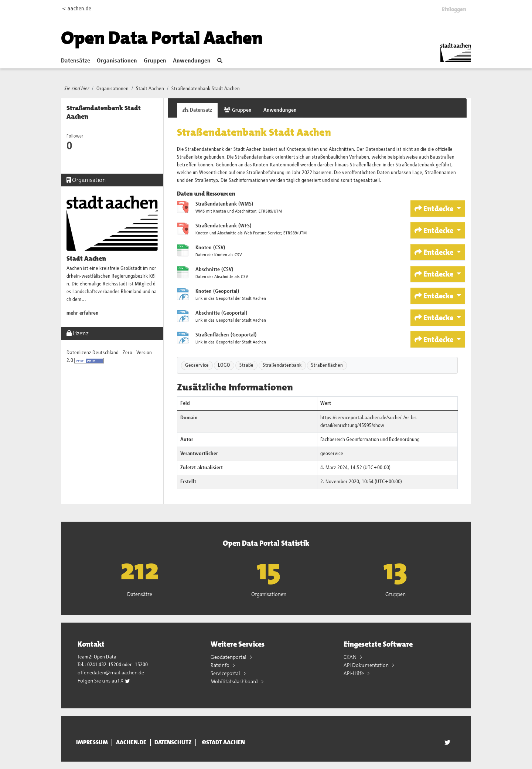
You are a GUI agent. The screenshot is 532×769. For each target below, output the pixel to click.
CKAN (351, 657)
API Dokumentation (367, 665)
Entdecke (435, 209)
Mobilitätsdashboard (235, 681)
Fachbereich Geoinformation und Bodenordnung (370, 440)
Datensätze (76, 61)
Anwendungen (192, 61)
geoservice (332, 454)
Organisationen (117, 61)
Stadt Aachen (150, 89)
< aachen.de (77, 9)
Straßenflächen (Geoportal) (226, 335)
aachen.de (131, 742)
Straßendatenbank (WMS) (224, 204)
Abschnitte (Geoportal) (221, 313)
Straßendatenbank (282, 365)
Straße (246, 365)
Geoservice (197, 365)
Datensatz (197, 110)
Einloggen (454, 9)
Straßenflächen (327, 365)
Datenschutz (173, 742)
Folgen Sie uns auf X (104, 681)
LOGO (224, 365)
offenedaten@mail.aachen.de (111, 673)
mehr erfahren (83, 313)
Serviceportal (226, 673)
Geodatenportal (229, 657)
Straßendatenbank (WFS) (224, 226)
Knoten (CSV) (210, 248)
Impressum (92, 742)
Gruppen (155, 61)
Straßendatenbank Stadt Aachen (206, 89)
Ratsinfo (221, 665)
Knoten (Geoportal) (217, 291)
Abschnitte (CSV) (214, 270)
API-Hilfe (354, 673)
